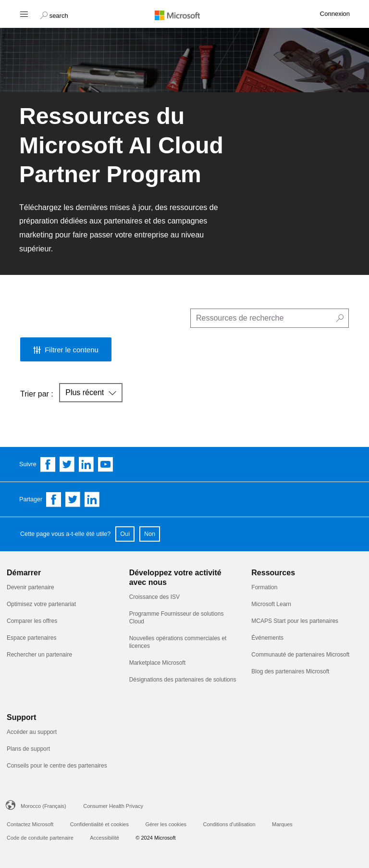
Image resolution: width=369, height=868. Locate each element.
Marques (282, 824)
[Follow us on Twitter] (67, 464)
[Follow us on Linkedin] (86, 464)
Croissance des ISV (154, 597)
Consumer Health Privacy (113, 806)
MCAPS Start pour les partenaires (295, 621)
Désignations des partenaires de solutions (183, 680)
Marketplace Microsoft (157, 663)
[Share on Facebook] (54, 499)
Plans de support (28, 749)
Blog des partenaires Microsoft (290, 671)
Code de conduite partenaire (40, 838)
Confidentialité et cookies (99, 824)
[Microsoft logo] (184, 15)
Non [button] (150, 534)
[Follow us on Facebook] (48, 464)
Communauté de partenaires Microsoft (300, 655)
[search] (270, 318)
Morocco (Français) (43, 806)
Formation (264, 587)
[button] (54, 14)
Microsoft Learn (271, 604)
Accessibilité (105, 838)
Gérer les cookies (166, 824)
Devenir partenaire (31, 587)
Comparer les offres (32, 621)
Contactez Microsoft (30, 824)
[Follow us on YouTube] (106, 464)
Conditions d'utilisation (229, 824)
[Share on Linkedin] (92, 499)
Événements (267, 638)
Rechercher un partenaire (39, 655)
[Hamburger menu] (23, 14)
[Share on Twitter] (73, 499)
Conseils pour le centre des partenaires (57, 766)
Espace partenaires (31, 638)
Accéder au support (32, 732)
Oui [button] (125, 534)
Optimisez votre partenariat (41, 604)
